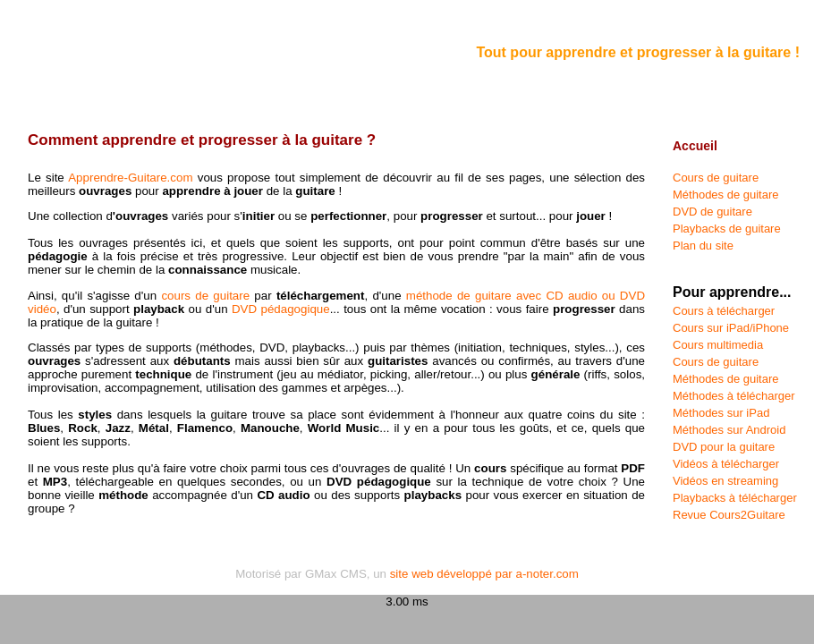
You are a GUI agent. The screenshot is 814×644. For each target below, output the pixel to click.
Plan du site (703, 246)
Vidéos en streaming (725, 481)
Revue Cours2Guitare (729, 515)
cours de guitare (205, 296)
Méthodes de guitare (726, 195)
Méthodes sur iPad (721, 413)
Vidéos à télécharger (726, 464)
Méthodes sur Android (729, 430)
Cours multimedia (718, 345)
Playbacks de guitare (727, 229)
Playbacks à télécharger (735, 498)
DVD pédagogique (281, 309)
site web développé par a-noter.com (484, 574)
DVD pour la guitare (724, 447)
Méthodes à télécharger (734, 396)
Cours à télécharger (724, 311)
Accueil (695, 146)
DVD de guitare (712, 212)
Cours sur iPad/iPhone (731, 328)
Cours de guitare (716, 178)
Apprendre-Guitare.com (130, 178)
